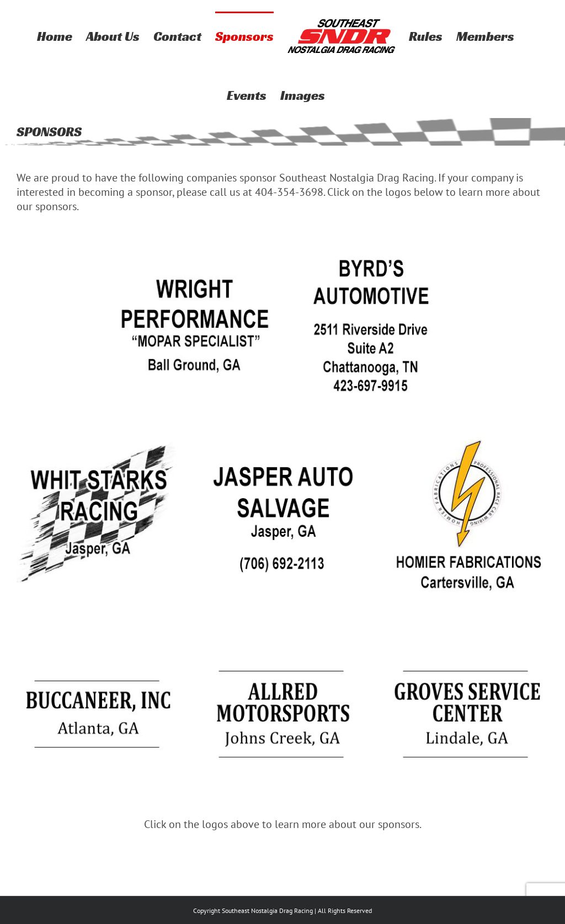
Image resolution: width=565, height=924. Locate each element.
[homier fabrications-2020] (467, 441)
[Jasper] (282, 441)
